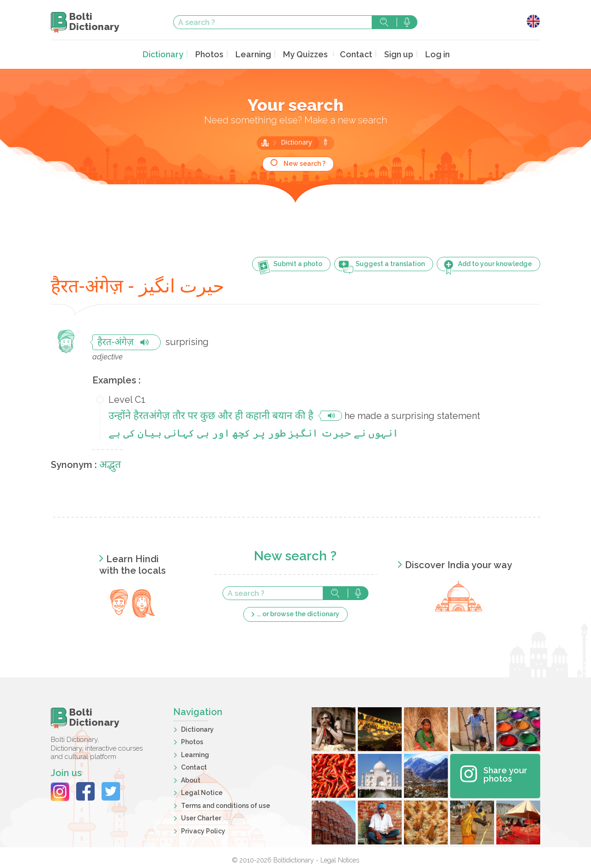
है (325, 142)
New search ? (305, 163)
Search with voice (407, 22)
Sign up (391, 54)
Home (265, 142)
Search (384, 22)
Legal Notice (202, 792)
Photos (214, 54)
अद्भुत (110, 464)
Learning (255, 54)
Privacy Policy (203, 830)
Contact (351, 54)
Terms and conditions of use (226, 804)
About (191, 779)
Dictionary (171, 54)
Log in (428, 54)
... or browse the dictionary (298, 613)
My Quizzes (304, 54)
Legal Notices (340, 859)
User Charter (201, 817)
